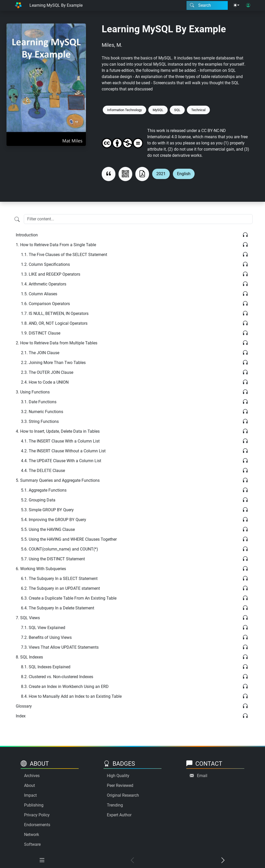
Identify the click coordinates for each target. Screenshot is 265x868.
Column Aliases (39, 294)
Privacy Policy (37, 815)
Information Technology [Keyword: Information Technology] (124, 110)
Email (202, 776)
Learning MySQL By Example (56, 5)
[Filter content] (17, 220)
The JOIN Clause (40, 353)
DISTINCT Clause (41, 333)
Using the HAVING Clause (48, 529)
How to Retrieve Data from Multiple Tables (57, 343)
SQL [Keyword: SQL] (177, 110)
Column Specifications (45, 264)
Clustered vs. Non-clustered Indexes (57, 677)
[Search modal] (207, 5)
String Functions (40, 421)
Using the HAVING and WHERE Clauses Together (69, 539)
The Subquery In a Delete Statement (58, 608)
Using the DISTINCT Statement (53, 559)
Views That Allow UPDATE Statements (60, 647)
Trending (115, 805)
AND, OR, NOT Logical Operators (54, 323)
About (30, 785)
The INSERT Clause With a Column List (60, 441)
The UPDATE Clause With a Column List (61, 461)
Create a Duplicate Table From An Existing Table (69, 598)
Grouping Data (38, 500)
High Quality (118, 776)
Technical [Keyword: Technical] (198, 110)
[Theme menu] (236, 5)
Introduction (27, 235)
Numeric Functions (42, 412)
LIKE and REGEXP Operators (51, 274)
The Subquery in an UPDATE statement (60, 588)
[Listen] (245, 235)
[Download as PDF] (142, 174)
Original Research (123, 795)
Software (32, 844)
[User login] (248, 5)
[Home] (18, 5)
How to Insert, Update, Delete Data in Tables (58, 431)
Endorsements (37, 825)
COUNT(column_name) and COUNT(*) (60, 549)
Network (32, 835)
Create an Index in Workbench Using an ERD (65, 687)
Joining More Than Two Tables (53, 363)
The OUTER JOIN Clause (47, 372)
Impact (30, 795)
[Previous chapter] (132, 861)
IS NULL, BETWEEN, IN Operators (55, 313)
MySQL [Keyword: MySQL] (158, 110)
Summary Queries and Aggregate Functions (58, 480)
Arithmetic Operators (44, 284)
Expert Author (119, 815)
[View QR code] (125, 174)
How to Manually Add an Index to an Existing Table (71, 696)
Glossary (24, 706)
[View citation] (109, 174)
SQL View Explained (43, 628)
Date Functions (39, 402)
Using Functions (33, 392)
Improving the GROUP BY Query (54, 520)
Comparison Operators (45, 304)
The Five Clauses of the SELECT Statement (64, 255)
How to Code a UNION (45, 382)
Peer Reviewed (120, 785)
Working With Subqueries (41, 569)
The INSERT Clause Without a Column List (63, 451)
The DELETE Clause (43, 471)
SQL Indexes (29, 657)
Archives (32, 776)
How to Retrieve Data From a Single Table (56, 245)
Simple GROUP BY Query (47, 510)
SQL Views (28, 618)
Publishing (34, 805)
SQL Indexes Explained (46, 667)
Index (21, 716)
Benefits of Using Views (46, 637)
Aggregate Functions (44, 490)
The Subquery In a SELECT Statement (59, 579)
